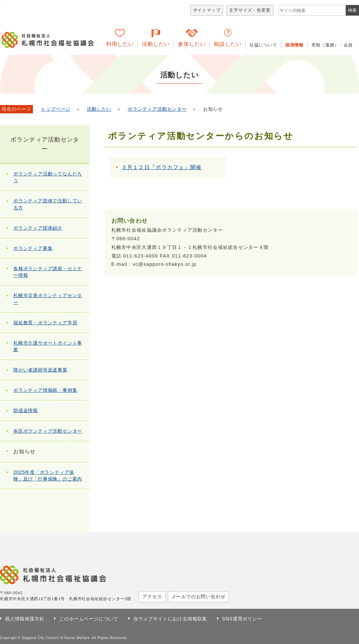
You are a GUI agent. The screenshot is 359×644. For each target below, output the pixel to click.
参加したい (192, 44)
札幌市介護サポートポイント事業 (48, 346)
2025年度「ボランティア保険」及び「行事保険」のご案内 (48, 476)
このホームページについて (89, 619)
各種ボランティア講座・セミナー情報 (48, 272)
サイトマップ (207, 10)
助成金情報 (26, 410)
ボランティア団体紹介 (38, 228)
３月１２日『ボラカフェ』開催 (162, 167)
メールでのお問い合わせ (199, 596)
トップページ (56, 109)
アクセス (152, 596)
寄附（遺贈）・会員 (332, 45)
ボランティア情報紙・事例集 (45, 390)
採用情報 (294, 45)
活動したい (156, 44)
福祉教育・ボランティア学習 (45, 323)
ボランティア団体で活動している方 (48, 204)
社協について (263, 45)
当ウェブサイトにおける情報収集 (170, 619)
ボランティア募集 (33, 248)
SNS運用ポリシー (242, 619)
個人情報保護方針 (25, 619)
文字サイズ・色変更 (250, 10)
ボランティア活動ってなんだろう (48, 177)
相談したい (228, 44)
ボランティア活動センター (157, 109)
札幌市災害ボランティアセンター (48, 299)
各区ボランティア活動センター (48, 431)
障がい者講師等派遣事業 (40, 370)
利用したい (120, 44)
